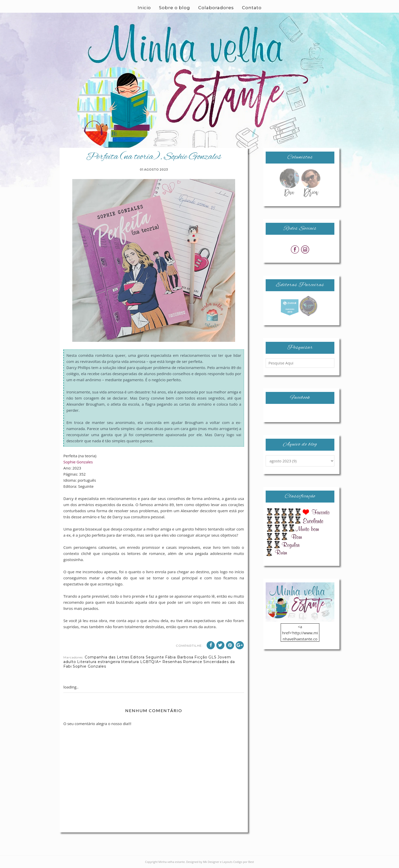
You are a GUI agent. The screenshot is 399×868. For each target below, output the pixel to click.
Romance (193, 662)
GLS (212, 657)
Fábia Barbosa (179, 657)
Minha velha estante (172, 862)
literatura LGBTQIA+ (141, 662)
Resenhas (172, 662)
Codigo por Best (244, 862)
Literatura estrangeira (99, 662)
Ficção (201, 657)
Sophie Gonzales (78, 462)
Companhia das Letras (107, 657)
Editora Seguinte (147, 657)
